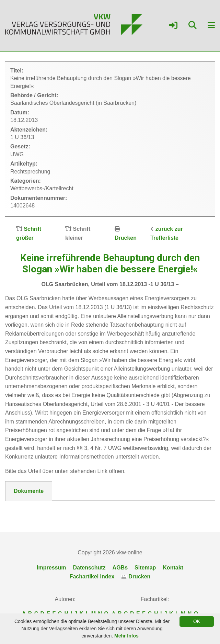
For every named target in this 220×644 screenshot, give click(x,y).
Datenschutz (89, 568)
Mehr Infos (126, 636)
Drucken (126, 238)
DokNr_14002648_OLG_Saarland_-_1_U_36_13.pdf (80, 509)
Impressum (51, 568)
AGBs (120, 568)
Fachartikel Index (92, 577)
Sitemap (145, 568)
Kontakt (173, 568)
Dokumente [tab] (29, 491)
